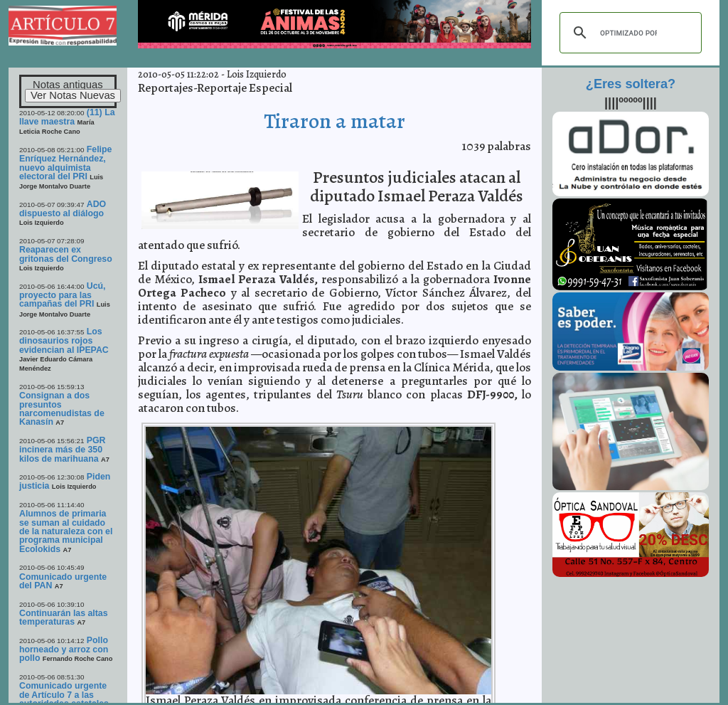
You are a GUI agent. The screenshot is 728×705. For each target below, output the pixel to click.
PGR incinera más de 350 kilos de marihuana (63, 450)
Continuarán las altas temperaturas (64, 617)
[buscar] (628, 33)
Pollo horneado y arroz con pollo (64, 650)
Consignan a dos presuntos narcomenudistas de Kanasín (62, 409)
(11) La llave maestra (67, 117)
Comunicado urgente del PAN (63, 581)
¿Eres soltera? (631, 84)
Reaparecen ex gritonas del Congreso (66, 254)
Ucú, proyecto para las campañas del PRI (63, 295)
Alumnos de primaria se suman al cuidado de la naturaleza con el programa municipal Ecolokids (66, 531)
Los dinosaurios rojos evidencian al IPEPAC (64, 341)
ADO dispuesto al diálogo (63, 209)
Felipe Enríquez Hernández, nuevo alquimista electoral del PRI (65, 163)
